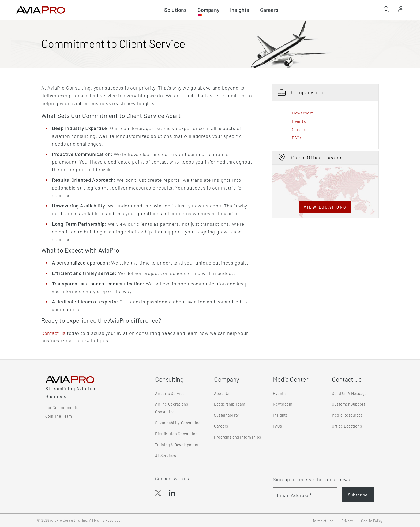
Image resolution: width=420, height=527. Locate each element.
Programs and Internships (238, 437)
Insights (280, 415)
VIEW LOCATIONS (325, 207)
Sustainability (226, 415)
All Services (166, 456)
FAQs (297, 138)
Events (299, 121)
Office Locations (347, 426)
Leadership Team (230, 404)
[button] (386, 10)
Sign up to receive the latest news (312, 479)
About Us (222, 393)
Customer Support (348, 404)
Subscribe (358, 495)
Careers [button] (269, 10)
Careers (300, 129)
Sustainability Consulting (178, 423)
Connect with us (172, 478)
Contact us (53, 333)
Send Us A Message (349, 393)
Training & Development (177, 445)
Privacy (347, 521)
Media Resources (347, 415)
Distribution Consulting (176, 434)
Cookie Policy (372, 521)
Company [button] (209, 10)
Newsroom (303, 113)
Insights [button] (240, 10)
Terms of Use (323, 521)
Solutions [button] (176, 10)
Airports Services (171, 393)
